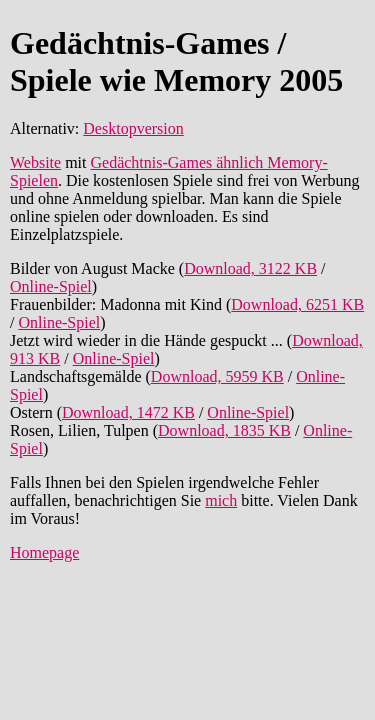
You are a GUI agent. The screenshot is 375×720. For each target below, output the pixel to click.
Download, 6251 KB (297, 304)
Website (35, 162)
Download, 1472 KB (128, 412)
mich (221, 500)
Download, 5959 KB (217, 376)
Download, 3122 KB (250, 268)
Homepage (44, 552)
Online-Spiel (51, 286)
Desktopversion (133, 128)
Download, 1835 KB (224, 430)
